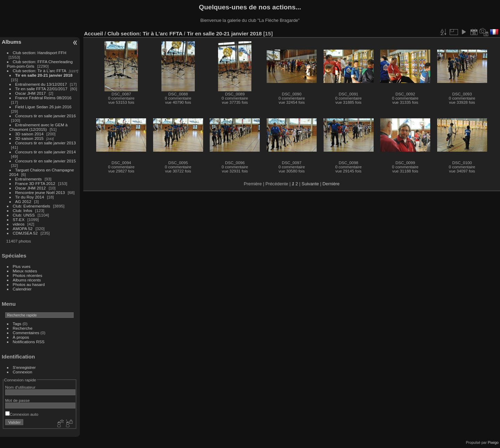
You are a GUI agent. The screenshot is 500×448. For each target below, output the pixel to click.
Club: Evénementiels (32, 206)
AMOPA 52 (23, 229)
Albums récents (27, 280)
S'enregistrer (24, 367)
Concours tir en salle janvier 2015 (46, 161)
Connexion (23, 372)
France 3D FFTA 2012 (35, 183)
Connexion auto (22, 414)
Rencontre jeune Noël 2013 (40, 192)
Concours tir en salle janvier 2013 (46, 143)
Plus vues (22, 266)
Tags (17, 324)
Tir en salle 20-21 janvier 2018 (44, 75)
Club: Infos (23, 210)
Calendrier (22, 289)
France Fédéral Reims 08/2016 (43, 98)
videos (19, 224)
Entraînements (29, 179)
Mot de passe (18, 400)
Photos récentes (28, 275)
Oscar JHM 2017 (31, 93)
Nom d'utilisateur (20, 387)
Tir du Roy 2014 (30, 197)
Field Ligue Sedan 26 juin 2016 (43, 107)
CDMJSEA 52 (25, 233)
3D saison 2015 (30, 138)
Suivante (310, 184)
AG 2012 (23, 201)
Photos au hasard (29, 284)
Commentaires (26, 333)
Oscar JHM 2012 (31, 188)
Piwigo (493, 442)
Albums (11, 42)
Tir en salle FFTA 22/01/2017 (41, 89)
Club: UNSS (24, 215)
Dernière (331, 184)
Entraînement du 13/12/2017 (41, 84)
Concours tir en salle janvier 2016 (46, 116)
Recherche (23, 328)
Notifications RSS (29, 342)
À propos (21, 337)
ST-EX (19, 219)
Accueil (94, 33)
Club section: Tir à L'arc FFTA (40, 71)
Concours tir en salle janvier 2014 (46, 152)
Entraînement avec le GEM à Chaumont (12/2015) (39, 127)
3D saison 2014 (30, 134)
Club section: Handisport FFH (40, 53)
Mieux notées (25, 271)
